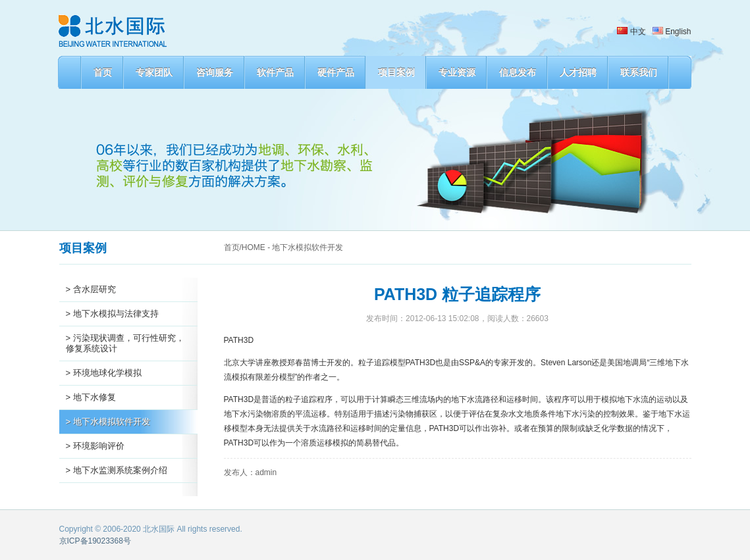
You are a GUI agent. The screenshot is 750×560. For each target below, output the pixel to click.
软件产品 (275, 72)
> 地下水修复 (91, 397)
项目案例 (396, 72)
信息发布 (518, 72)
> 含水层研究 (91, 289)
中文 (631, 32)
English (672, 32)
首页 (103, 72)
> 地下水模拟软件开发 (108, 421)
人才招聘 (578, 72)
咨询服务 (215, 72)
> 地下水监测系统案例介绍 (117, 470)
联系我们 (639, 72)
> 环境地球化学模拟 (104, 373)
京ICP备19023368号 (95, 541)
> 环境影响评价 (95, 446)
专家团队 (154, 72)
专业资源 (457, 72)
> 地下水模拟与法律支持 (112, 314)
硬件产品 (336, 72)
